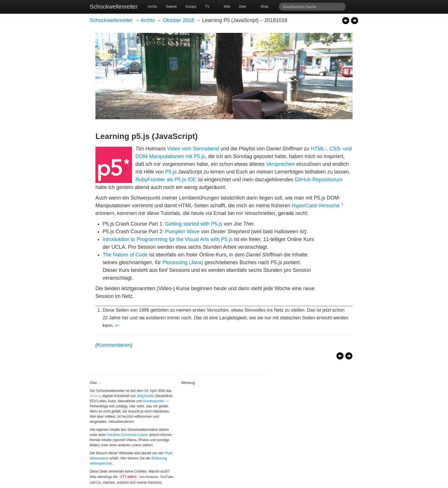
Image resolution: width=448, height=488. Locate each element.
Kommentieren (114, 345)
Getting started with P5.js (194, 224)
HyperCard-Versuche (316, 206)
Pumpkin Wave (182, 232)
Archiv (152, 7)
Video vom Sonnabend (193, 149)
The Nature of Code (125, 255)
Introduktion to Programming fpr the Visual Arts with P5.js (168, 239)
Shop (265, 7)
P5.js (171, 172)
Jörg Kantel (146, 396)
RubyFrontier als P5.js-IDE (166, 180)
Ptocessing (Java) (183, 262)
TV (207, 7)
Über (243, 7)
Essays (191, 7)
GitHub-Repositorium (319, 180)
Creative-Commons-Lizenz (127, 435)
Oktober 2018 (178, 20)
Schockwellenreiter (114, 7)
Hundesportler (154, 401)
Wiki (227, 7)
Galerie (171, 7)
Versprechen (280, 164)
